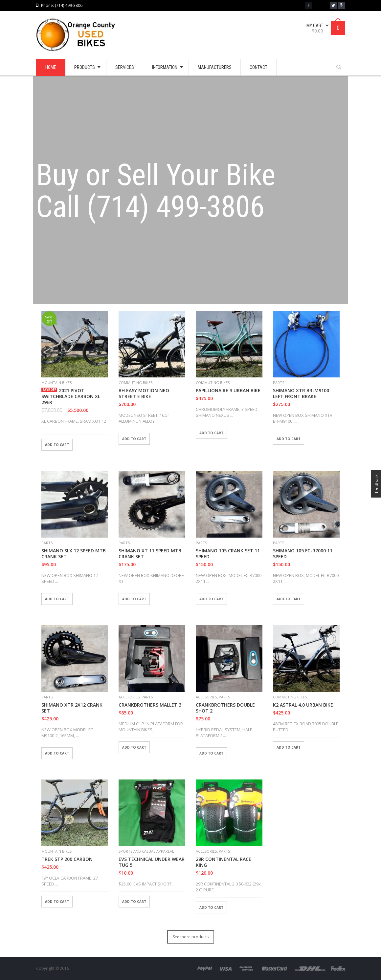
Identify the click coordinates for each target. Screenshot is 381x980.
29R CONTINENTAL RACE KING (224, 862)
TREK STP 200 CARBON (67, 859)
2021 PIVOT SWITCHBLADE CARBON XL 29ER (71, 396)
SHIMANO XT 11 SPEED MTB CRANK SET (150, 554)
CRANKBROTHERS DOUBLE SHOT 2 (225, 708)
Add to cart (57, 445)
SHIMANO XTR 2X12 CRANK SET (72, 708)
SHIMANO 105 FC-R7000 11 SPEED (303, 554)
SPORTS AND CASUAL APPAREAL (146, 851)
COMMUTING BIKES (135, 383)
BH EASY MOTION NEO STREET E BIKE (144, 394)
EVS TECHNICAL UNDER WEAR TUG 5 (152, 862)
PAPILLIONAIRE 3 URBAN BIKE (228, 391)
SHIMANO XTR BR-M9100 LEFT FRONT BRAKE (301, 394)
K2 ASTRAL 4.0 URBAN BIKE (303, 705)
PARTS (279, 383)
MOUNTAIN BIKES (56, 383)
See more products (191, 937)
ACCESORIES (129, 697)
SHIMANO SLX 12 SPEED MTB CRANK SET (74, 554)
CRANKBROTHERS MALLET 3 (150, 705)
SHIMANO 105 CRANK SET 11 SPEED (228, 554)
